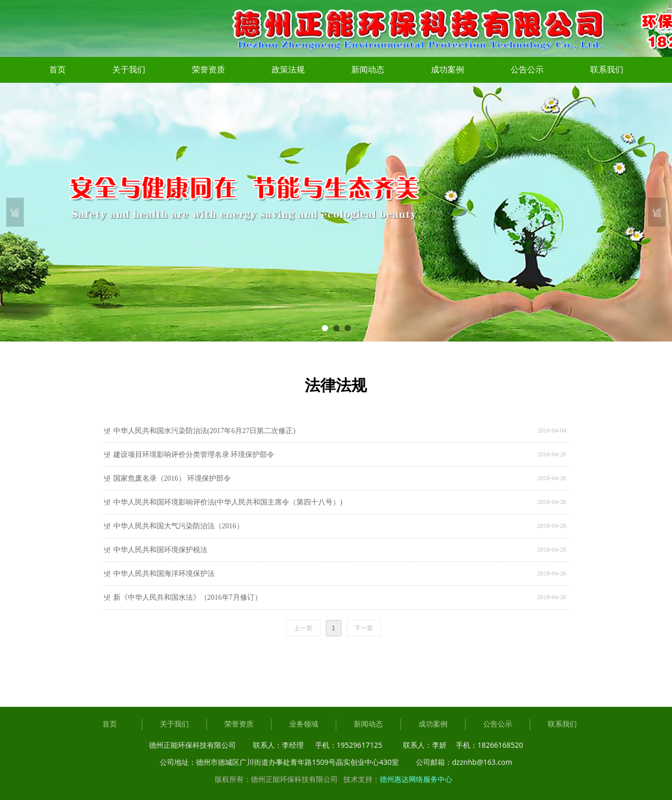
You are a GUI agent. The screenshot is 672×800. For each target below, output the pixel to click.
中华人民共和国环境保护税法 (160, 550)
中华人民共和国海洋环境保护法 (164, 574)
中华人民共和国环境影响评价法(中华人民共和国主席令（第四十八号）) (228, 502)
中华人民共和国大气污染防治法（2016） (178, 526)
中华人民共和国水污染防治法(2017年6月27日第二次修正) (204, 431)
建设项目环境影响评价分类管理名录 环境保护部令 (194, 455)
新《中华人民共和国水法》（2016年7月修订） (188, 597)
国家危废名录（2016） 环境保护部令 (172, 478)
